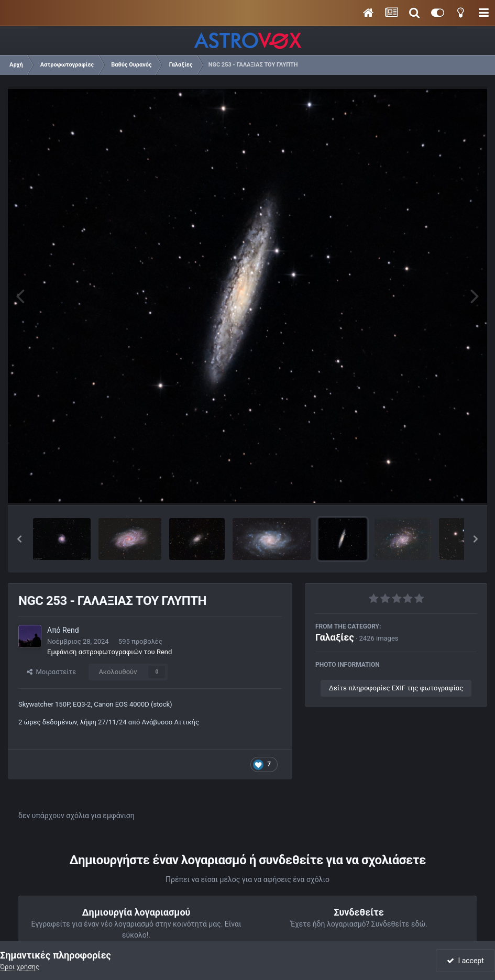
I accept (465, 961)
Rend (71, 630)
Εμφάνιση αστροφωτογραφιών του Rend (109, 652)
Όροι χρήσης (20, 967)
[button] (19, 539)
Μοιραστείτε (51, 672)
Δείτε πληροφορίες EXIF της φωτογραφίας (396, 688)
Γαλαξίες (335, 637)
